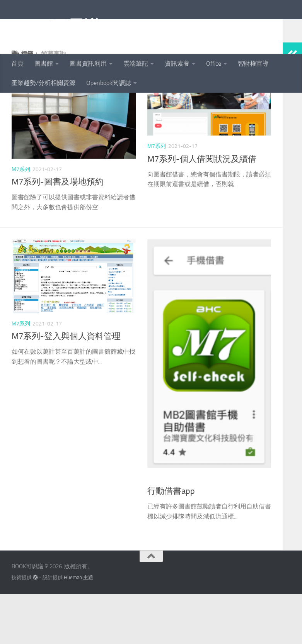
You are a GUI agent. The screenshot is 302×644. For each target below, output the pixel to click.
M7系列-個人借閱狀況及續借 (202, 209)
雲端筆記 (136, 64)
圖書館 (44, 64)
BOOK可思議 (56, 27)
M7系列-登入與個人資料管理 (66, 386)
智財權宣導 (253, 64)
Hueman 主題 (78, 628)
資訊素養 (177, 64)
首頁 (17, 64)
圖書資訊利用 (88, 64)
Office (214, 64)
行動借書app (171, 541)
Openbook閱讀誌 (109, 83)
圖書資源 (158, 529)
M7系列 (21, 219)
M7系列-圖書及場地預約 (58, 232)
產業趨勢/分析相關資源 (43, 83)
